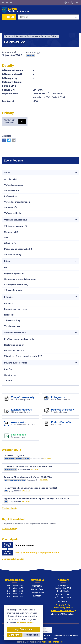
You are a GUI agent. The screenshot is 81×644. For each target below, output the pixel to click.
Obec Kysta (48, 634)
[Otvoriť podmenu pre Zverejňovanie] (76, 156)
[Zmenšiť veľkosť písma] (69, 3)
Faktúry (30, 45)
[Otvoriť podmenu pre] (76, 162)
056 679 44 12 (63, 594)
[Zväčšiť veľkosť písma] (72, 3)
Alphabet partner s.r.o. (53, 631)
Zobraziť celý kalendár (13, 548)
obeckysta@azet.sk (63, 597)
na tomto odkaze (25, 623)
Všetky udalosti (10, 517)
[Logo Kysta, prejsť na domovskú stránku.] (40, 10)
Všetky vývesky (10, 497)
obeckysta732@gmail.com (63, 599)
